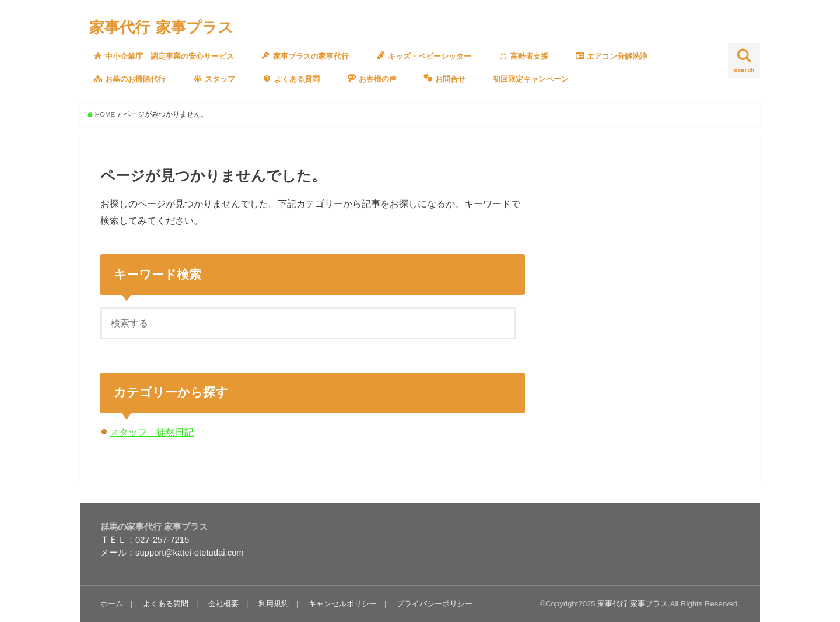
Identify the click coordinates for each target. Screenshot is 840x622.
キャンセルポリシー (343, 604)
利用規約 (274, 604)
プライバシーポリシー (435, 604)
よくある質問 (166, 604)
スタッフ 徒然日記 (152, 432)
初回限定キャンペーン (531, 79)
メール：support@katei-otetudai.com (172, 553)
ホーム (112, 604)
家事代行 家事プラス (161, 27)
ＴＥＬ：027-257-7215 (145, 540)
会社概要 (223, 604)
